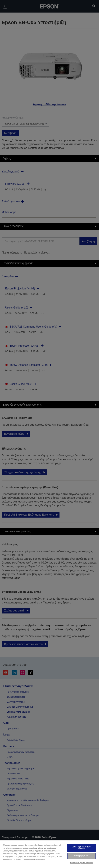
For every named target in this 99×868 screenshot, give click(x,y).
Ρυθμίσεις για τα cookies (81, 863)
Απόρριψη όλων (81, 856)
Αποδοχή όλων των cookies (81, 848)
